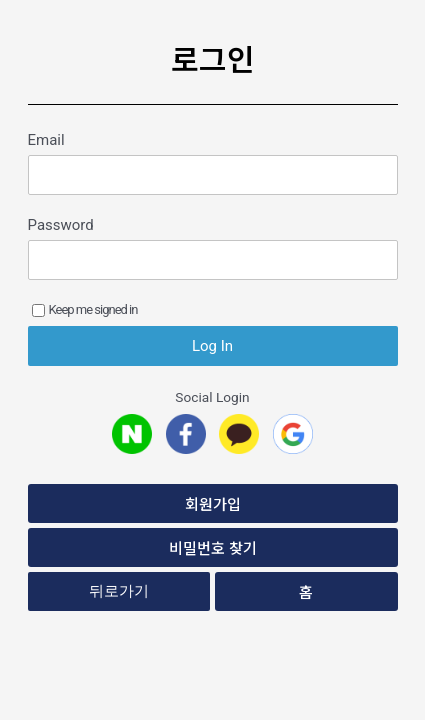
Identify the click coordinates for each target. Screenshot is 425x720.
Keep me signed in (85, 309)
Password (61, 225)
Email (46, 140)
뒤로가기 (119, 591)
